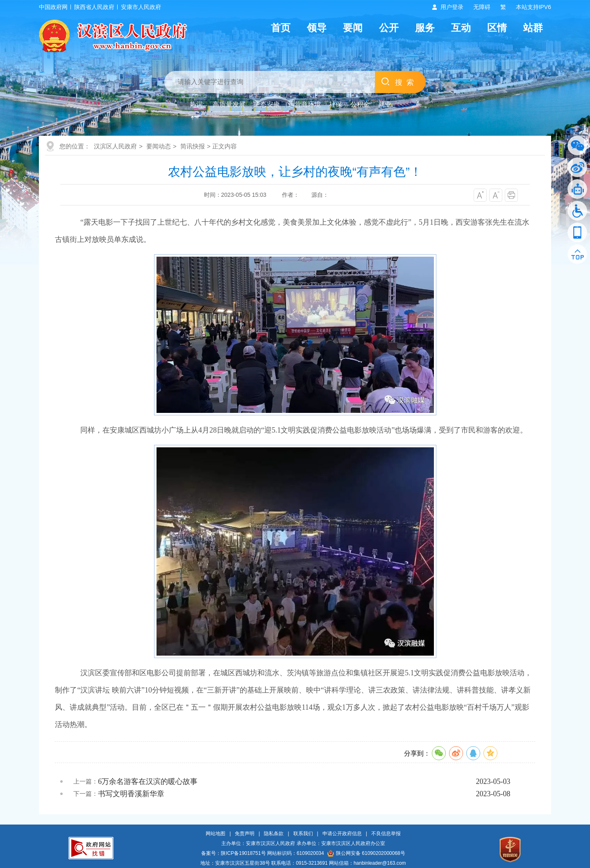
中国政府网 (53, 7)
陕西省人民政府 (94, 7)
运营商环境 (304, 104)
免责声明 (245, 834)
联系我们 (303, 834)
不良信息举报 (386, 834)
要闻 (353, 28)
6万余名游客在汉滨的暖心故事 (148, 781)
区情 (497, 28)
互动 (461, 28)
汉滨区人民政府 (115, 146)
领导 (317, 28)
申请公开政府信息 (342, 834)
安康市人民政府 (141, 7)
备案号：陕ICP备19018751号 (233, 853)
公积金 (360, 104)
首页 (281, 28)
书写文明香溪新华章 (131, 794)
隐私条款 (274, 834)
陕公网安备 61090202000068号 (366, 853)
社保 (336, 104)
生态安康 (267, 104)
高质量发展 (229, 104)
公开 (389, 28)
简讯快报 (193, 146)
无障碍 (482, 7)
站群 (533, 28)
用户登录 (452, 7)
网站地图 (216, 834)
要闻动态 (159, 146)
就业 (385, 104)
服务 (425, 28)
